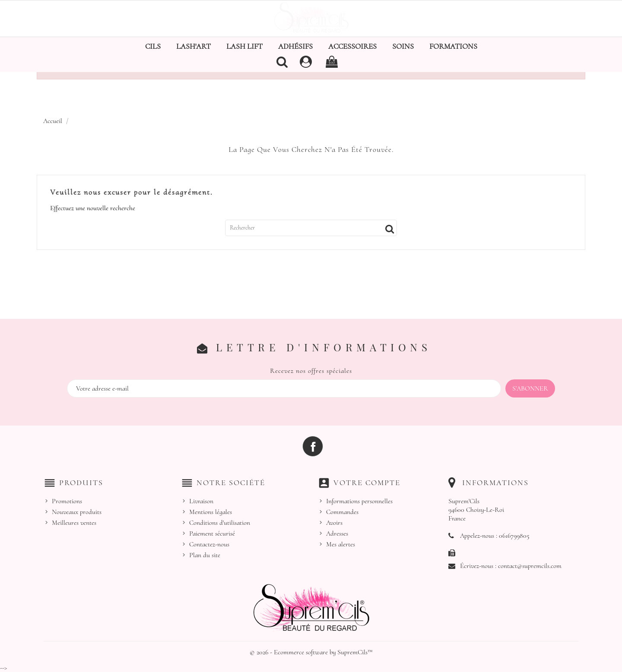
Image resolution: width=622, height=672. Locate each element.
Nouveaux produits (77, 512)
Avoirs (334, 523)
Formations (453, 46)
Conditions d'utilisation (220, 523)
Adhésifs (295, 46)
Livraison (201, 501)
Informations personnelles (359, 501)
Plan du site (205, 555)
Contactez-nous (209, 544)
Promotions (67, 501)
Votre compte (367, 483)
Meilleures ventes (74, 523)
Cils (153, 46)
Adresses (337, 533)
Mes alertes (341, 544)
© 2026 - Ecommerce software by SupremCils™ (311, 652)
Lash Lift (244, 46)
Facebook (313, 446)
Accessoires (352, 46)
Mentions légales (211, 512)
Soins (403, 46)
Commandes (342, 512)
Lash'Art (194, 46)
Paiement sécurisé (212, 533)
